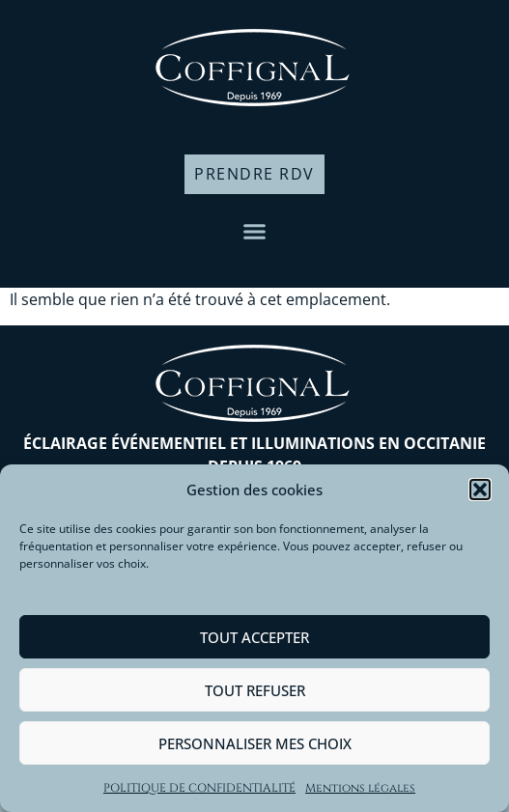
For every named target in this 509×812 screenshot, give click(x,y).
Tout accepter (254, 637)
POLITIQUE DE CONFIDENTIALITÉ (199, 788)
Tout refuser (255, 690)
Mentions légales (360, 788)
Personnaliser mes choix (255, 743)
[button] (480, 490)
